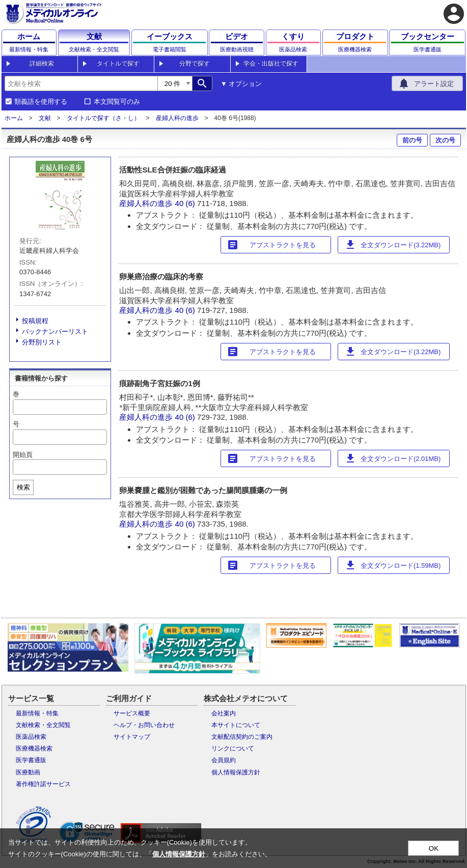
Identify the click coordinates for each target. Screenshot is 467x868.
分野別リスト (42, 342)
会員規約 (224, 760)
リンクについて (233, 748)
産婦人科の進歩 (177, 118)
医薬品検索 (31, 737)
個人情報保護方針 (236, 772)
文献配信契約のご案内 (242, 737)
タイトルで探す (118, 64)
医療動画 (28, 772)
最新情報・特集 (37, 713)
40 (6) (186, 203)
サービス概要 (132, 713)
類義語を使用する (41, 102)
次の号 (445, 140)
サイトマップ (132, 737)
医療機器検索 (34, 748)
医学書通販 (31, 760)
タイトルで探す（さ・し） (103, 118)
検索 (23, 487)
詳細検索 (42, 64)
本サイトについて (236, 725)
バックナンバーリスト (55, 331)
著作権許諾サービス (43, 784)
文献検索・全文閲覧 (43, 725)
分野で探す (195, 64)
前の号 (412, 140)
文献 (45, 118)
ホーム (14, 118)
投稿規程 (35, 321)
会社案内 (224, 713)
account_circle (454, 14)
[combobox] (81, 83)
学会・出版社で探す (271, 64)
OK (434, 848)
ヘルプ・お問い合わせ (144, 725)
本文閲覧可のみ (117, 102)
